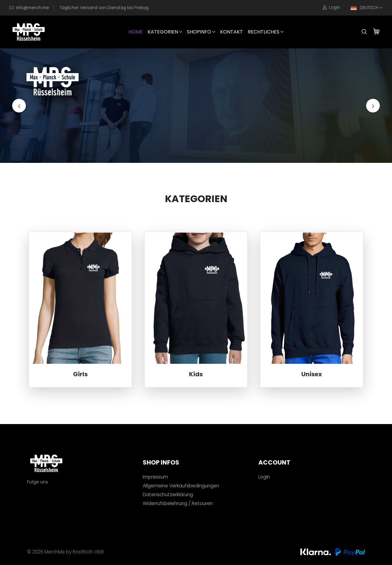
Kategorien (165, 32)
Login (331, 8)
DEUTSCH (364, 8)
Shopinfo (201, 32)
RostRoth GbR (88, 552)
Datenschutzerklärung (168, 495)
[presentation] (19, 106)
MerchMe (55, 552)
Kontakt (231, 32)
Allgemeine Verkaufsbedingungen (181, 486)
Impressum (155, 477)
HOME (136, 32)
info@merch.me (32, 8)
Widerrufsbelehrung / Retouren (178, 503)
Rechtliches (266, 32)
